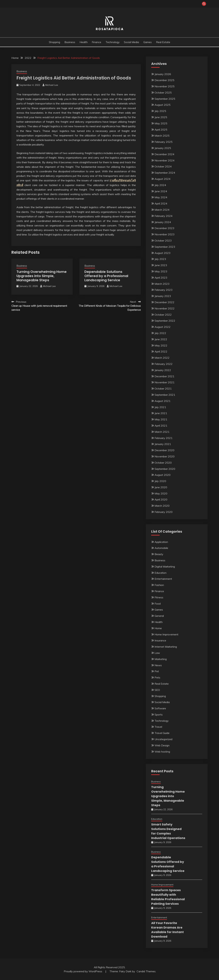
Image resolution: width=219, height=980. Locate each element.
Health (84, 42)
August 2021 (163, 401)
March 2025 (162, 136)
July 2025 (160, 111)
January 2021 (163, 444)
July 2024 (160, 185)
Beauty (159, 554)
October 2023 (163, 241)
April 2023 (161, 278)
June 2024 (161, 191)
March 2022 (162, 358)
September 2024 (165, 173)
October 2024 (163, 166)
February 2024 (164, 216)
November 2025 (165, 86)
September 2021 (165, 395)
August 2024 (163, 179)
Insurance (160, 640)
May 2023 (161, 271)
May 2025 (161, 123)
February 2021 (164, 438)
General (159, 616)
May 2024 (161, 197)
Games (148, 42)
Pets (157, 677)
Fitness (159, 597)
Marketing (161, 659)
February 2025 (164, 142)
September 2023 (165, 247)
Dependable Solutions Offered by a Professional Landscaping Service (106, 276)
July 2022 (160, 333)
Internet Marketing (166, 647)
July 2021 (160, 407)
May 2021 (161, 419)
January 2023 (163, 296)
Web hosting (162, 752)
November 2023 (165, 234)
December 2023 (164, 228)
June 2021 (161, 413)
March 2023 (162, 284)
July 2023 (160, 259)
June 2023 (161, 265)
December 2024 (164, 154)
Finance (96, 42)
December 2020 (164, 450)
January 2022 (163, 370)
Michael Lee (52, 85)
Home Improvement (166, 634)
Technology (113, 42)
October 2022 (163, 315)
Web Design (162, 745)
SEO (157, 690)
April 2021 (161, 426)
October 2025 (163, 93)
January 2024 (163, 222)
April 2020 (161, 499)
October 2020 (163, 463)
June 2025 (161, 117)
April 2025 (161, 130)
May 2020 (161, 493)
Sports (159, 715)
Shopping (54, 42)
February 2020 (164, 512)
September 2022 (165, 321)
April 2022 (161, 351)
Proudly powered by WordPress (83, 971)
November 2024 (165, 160)
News (158, 665)
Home (158, 628)
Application (161, 542)
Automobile (161, 548)
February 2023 (164, 290)
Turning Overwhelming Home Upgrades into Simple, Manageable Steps (42, 276)
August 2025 (163, 105)
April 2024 (161, 203)
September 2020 (165, 469)
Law (157, 653)
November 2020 (165, 456)
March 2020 (162, 506)
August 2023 (163, 253)
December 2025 (164, 80)
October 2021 (163, 389)
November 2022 (165, 308)
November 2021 (165, 382)
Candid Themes (146, 971)
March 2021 (162, 432)
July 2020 (160, 481)
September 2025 (165, 99)
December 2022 (164, 302)
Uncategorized (163, 739)
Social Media (131, 42)
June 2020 (161, 487)
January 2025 (163, 148)
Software (160, 708)
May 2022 (161, 345)
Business (70, 42)
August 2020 (163, 475)
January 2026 (163, 74)
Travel (158, 727)
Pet (157, 671)
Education (161, 573)
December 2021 (164, 376)
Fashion (159, 585)
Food (158, 604)
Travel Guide (162, 733)
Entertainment (163, 579)
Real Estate (163, 42)
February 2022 (164, 364)
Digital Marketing (165, 567)
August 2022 (163, 327)
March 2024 (162, 210)
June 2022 (161, 339)
